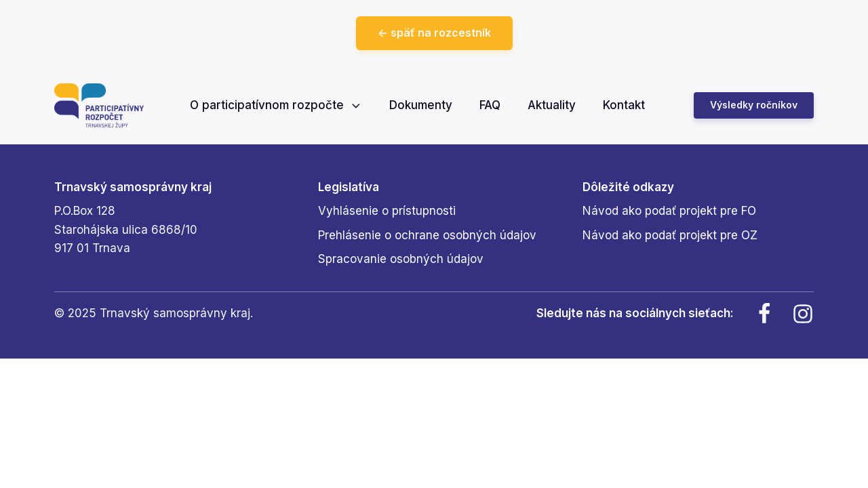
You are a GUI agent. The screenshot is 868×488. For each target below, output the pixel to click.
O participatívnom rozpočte (276, 105)
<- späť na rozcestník (434, 33)
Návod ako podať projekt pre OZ (670, 235)
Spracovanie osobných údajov (401, 259)
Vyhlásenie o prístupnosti (387, 211)
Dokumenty (421, 105)
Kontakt (624, 105)
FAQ (490, 105)
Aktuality (552, 105)
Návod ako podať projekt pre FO (669, 211)
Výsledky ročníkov (754, 105)
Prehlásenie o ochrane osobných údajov (427, 235)
